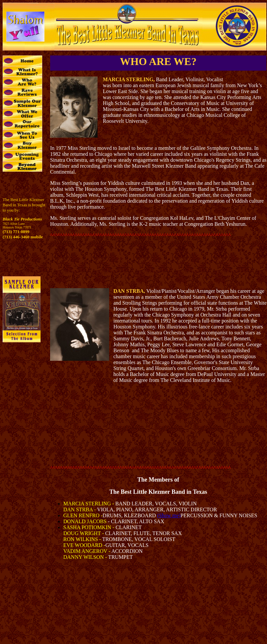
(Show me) (169, 515)
